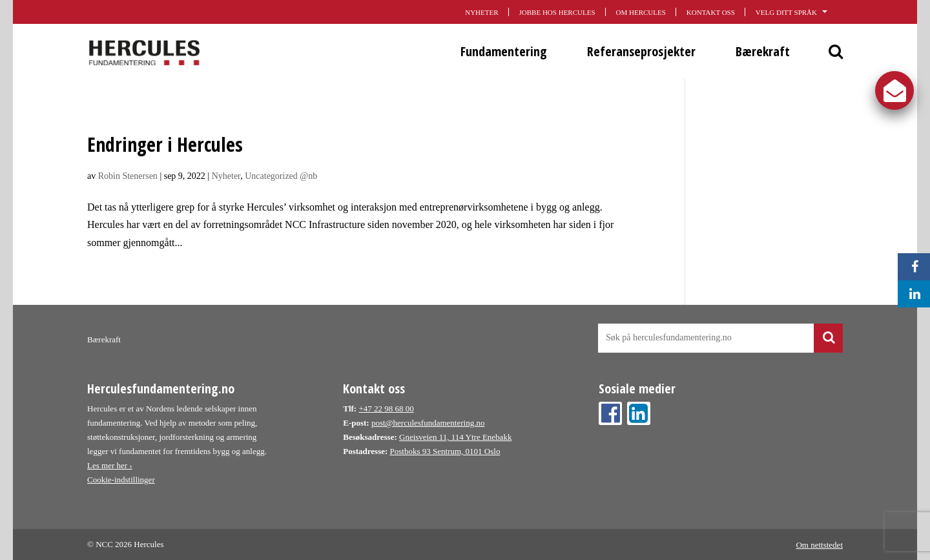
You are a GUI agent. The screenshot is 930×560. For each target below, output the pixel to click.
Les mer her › (110, 465)
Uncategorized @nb (281, 176)
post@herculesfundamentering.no (428, 423)
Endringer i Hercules (165, 144)
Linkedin (639, 413)
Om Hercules (641, 12)
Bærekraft (763, 51)
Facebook (610, 413)
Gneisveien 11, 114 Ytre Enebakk (455, 437)
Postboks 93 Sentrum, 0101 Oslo (445, 451)
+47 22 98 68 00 (386, 409)
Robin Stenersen (128, 176)
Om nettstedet (819, 544)
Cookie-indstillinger (121, 480)
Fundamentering (504, 51)
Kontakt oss (711, 12)
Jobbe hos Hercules (557, 12)
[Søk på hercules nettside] (720, 338)
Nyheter (481, 12)
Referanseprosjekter (641, 51)
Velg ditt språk (799, 12)
